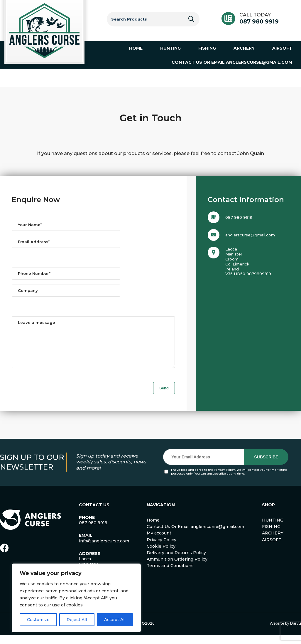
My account (159, 542)
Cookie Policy (161, 555)
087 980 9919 (259, 22)
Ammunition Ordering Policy (177, 568)
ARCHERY (273, 542)
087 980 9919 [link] (93, 532)
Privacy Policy (224, 479)
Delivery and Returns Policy (176, 561)
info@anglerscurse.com (104, 550)
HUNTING (273, 529)
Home (153, 529)
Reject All (77, 620)
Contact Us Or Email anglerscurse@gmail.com (195, 535)
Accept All (115, 620)
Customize (38, 620)
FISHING (271, 535)
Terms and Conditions (170, 574)
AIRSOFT (272, 549)
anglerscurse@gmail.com (250, 235)
